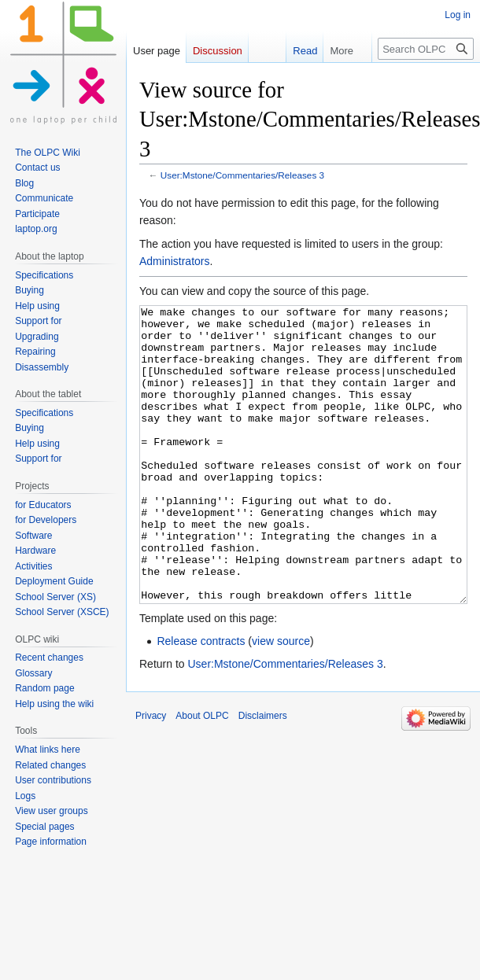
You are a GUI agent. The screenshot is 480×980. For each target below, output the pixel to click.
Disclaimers (263, 775)
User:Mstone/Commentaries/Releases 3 (242, 175)
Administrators (174, 261)
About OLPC (202, 775)
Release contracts (201, 700)
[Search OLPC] (426, 49)
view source (281, 700)
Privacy (151, 775)
